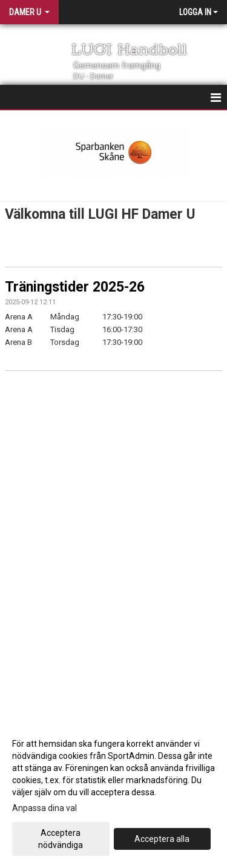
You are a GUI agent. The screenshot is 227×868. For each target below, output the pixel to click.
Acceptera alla (162, 839)
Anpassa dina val (44, 808)
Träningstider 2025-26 (75, 287)
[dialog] (113, 794)
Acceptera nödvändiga (61, 839)
